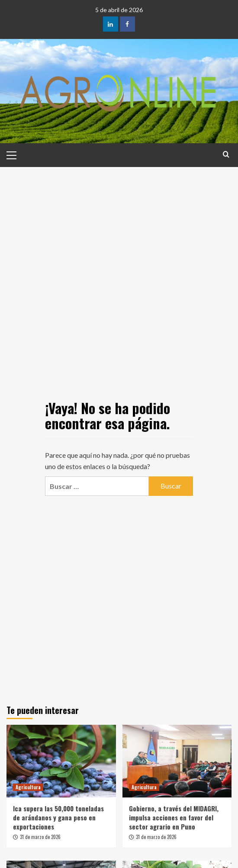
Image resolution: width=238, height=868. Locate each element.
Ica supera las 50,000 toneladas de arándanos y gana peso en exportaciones (58, 817)
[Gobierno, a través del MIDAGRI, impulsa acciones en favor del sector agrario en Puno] (177, 761)
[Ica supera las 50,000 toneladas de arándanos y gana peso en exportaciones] (61, 761)
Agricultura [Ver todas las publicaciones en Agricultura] (28, 787)
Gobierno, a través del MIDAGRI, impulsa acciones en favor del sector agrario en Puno (174, 817)
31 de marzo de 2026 (40, 837)
